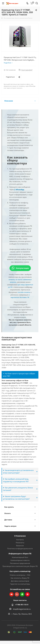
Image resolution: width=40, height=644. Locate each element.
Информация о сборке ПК (20, 554)
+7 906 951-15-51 (22, 605)
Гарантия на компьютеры (20, 584)
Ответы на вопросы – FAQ (20, 575)
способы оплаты (24, 292)
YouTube (12, 594)
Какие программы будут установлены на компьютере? (16, 498)
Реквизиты (20, 543)
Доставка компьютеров (20, 581)
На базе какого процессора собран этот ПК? (19, 375)
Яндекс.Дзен (28, 594)
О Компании (20, 536)
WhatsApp (19, 190)
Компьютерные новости (20, 560)
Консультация (20, 268)
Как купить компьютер (20, 571)
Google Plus (17, 594)
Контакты (20, 540)
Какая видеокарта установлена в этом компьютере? (18, 471)
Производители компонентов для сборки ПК (20, 566)
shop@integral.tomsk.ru (22, 609)
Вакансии (20, 546)
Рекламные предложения (20, 563)
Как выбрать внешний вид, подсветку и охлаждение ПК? (16, 480)
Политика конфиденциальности (20, 549)
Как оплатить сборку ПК (20, 578)
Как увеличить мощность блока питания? (18, 489)
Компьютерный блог (20, 557)
